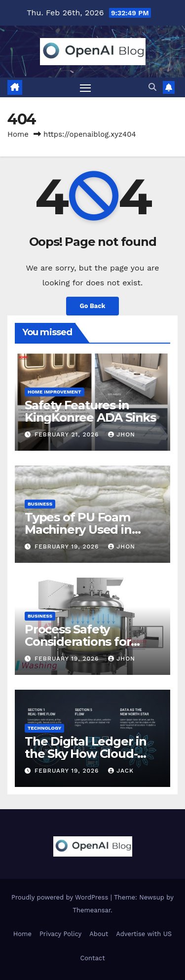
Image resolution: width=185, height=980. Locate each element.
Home (18, 134)
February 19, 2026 (68, 547)
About (99, 934)
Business (40, 504)
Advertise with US (144, 934)
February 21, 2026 (68, 434)
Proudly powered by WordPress (61, 897)
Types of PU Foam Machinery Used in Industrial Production (86, 529)
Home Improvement (55, 392)
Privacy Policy (60, 934)
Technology (44, 728)
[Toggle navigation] (85, 87)
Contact (92, 958)
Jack (121, 771)
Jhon (122, 434)
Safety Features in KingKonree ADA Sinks (90, 411)
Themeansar (92, 910)
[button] (152, 87)
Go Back (93, 306)
